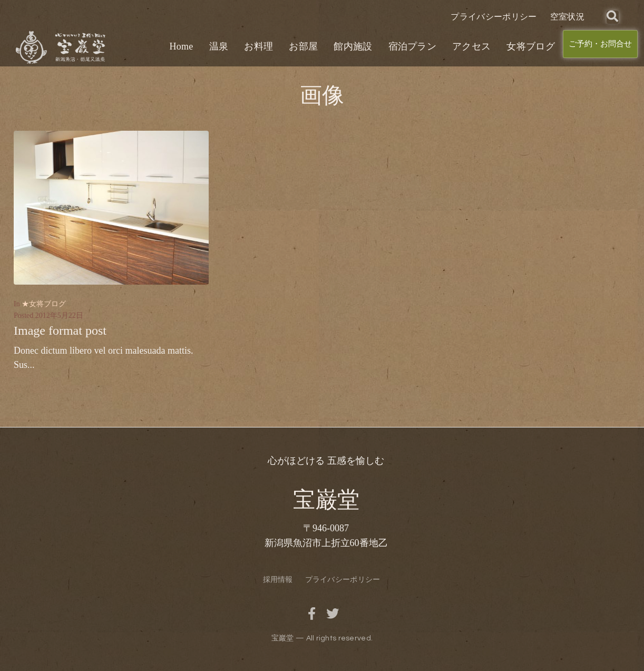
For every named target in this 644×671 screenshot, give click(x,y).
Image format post (60, 330)
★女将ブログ (44, 304)
